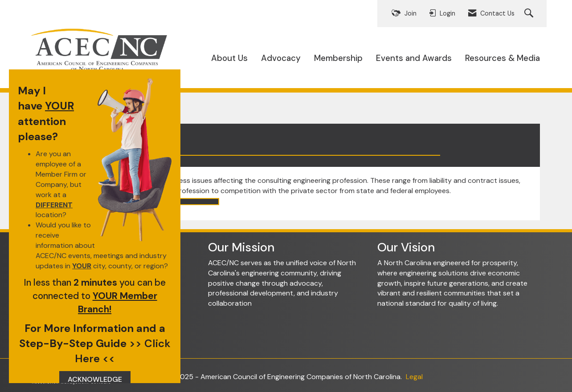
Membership (338, 58)
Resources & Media (503, 58)
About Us (229, 58)
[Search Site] (530, 14)
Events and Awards (414, 58)
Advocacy (281, 58)
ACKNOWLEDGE (95, 379)
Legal (414, 377)
